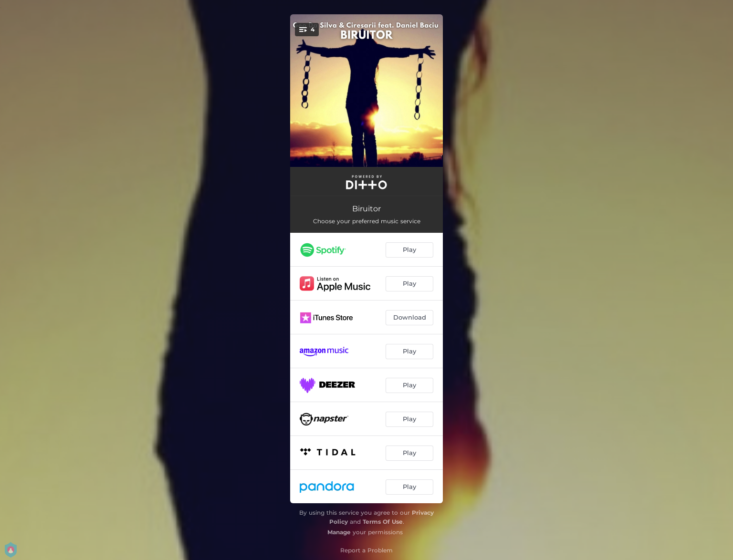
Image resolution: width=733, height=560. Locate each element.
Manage (339, 532)
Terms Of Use (383, 522)
